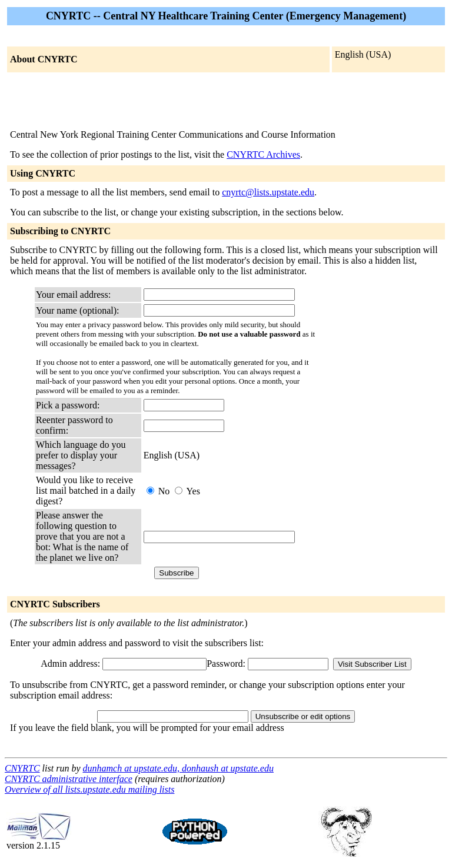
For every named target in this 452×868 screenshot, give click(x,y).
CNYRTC (22, 768)
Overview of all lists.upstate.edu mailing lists (89, 789)
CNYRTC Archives (263, 154)
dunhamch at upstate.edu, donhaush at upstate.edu (178, 768)
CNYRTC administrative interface (69, 779)
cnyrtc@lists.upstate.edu (268, 192)
